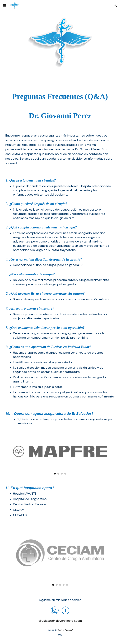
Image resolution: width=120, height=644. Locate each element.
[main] (60, 106)
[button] (5, 5)
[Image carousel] (60, 455)
